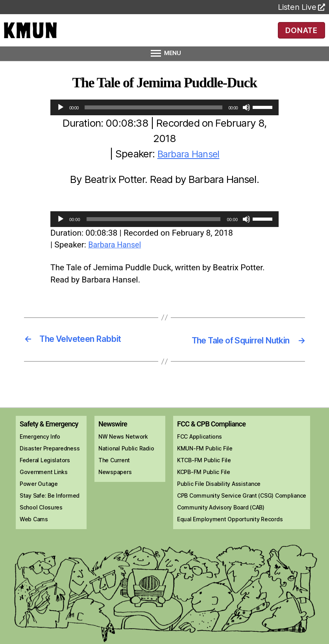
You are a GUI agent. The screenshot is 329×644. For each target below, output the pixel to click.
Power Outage (39, 506)
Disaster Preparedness (50, 470)
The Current (114, 482)
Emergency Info (40, 459)
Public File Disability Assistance (219, 506)
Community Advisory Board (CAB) (221, 529)
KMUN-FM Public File (205, 470)
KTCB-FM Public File (204, 482)
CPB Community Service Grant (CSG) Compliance (242, 518)
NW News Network (123, 459)
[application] (164, 118)
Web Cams (34, 541)
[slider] (153, 118)
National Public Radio (126, 470)
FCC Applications (200, 459)
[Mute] (246, 118)
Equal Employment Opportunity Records (230, 541)
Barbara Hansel (188, 165)
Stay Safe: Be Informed (50, 518)
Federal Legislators (45, 482)
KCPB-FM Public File (204, 494)
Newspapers (115, 494)
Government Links (44, 494)
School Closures (41, 529)
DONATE (301, 35)
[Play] (61, 118)
